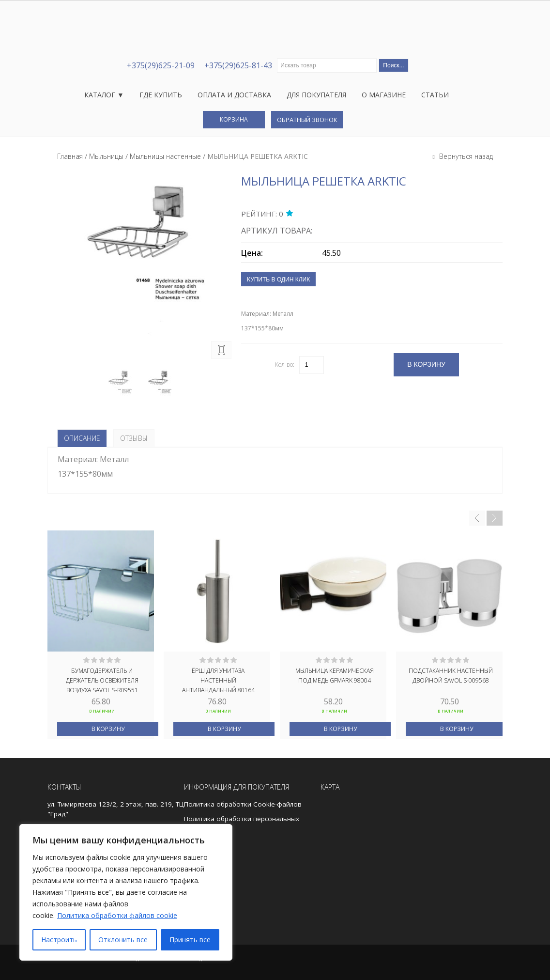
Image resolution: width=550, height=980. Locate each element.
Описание (82, 438)
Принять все (190, 940)
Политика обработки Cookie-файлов (243, 804)
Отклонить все (123, 940)
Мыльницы (106, 156)
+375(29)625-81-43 (238, 65)
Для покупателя (316, 95)
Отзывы (134, 438)
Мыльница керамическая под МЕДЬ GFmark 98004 (335, 676)
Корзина (234, 119)
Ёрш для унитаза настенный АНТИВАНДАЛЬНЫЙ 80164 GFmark (218, 680)
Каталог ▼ (104, 95)
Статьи (435, 95)
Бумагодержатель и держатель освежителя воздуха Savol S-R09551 (102, 680)
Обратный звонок (307, 120)
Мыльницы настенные (165, 156)
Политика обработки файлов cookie (117, 915)
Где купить (161, 95)
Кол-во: (285, 365)
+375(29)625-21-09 (161, 65)
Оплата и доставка (234, 95)
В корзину (108, 729)
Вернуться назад (465, 156)
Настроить (59, 940)
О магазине (384, 95)
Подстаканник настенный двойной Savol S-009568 (451, 676)
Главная (70, 156)
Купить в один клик (278, 280)
